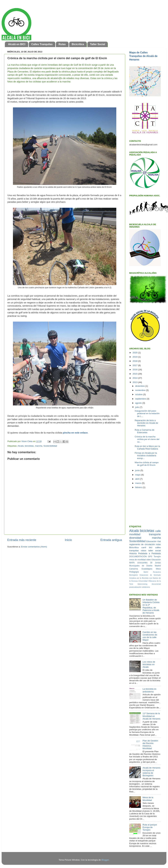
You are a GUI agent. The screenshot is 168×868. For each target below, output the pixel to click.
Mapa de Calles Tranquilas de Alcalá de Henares (143, 56)
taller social (155, 551)
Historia (133, 553)
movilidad (135, 534)
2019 (135, 357)
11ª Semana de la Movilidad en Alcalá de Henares (151, 716)
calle (158, 531)
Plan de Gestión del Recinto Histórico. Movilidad (150, 745)
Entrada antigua (111, 540)
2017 (135, 365)
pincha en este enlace (75, 433)
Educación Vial (154, 541)
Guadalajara (147, 569)
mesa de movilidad (137, 560)
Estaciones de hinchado (150, 575)
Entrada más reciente (22, 540)
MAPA (132, 563)
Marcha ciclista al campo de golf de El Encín (147, 464)
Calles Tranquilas (42, 44)
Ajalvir (146, 572)
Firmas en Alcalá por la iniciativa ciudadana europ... (146, 456)
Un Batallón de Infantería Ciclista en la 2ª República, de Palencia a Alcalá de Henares (151, 606)
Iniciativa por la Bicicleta (139, 578)
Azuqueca (157, 572)
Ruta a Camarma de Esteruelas (145, 431)
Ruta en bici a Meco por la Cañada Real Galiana (147, 447)
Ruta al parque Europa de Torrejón (150, 827)
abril (138, 479)
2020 (135, 353)
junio (138, 470)
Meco (158, 569)
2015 (135, 374)
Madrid (158, 566)
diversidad (135, 538)
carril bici (147, 547)
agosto (139, 403)
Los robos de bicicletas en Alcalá (149, 664)
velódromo (146, 587)
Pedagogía (134, 572)
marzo (139, 483)
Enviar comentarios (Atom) (34, 547)
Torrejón (157, 557)
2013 (135, 382)
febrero (139, 487)
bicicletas (29, 446)
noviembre (141, 390)
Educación (156, 560)
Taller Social (97, 44)
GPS (150, 557)
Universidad (143, 581)
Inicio (68, 540)
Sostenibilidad (50, 446)
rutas (158, 544)
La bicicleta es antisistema (149, 690)
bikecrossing (142, 584)
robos (144, 551)
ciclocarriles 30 (145, 563)
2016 (135, 370)
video (149, 560)
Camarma (134, 569)
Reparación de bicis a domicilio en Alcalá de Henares (146, 423)
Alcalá (21, 446)
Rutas (62, 44)
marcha (39, 446)
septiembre (141, 399)
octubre (139, 394)
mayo (138, 475)
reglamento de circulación (142, 544)
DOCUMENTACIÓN (138, 557)
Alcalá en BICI (17, 44)
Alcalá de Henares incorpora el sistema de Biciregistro (151, 772)
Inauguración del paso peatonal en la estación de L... (147, 413)
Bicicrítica (78, 44)
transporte (155, 534)
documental (156, 584)
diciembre (140, 386)
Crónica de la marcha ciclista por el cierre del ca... (147, 439)
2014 (135, 378)
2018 (135, 361)
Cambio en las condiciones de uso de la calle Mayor (150, 636)
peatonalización (135, 587)
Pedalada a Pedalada (149, 553)
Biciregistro (134, 575)
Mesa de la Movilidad (148, 799)
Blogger (105, 860)
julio (137, 407)
